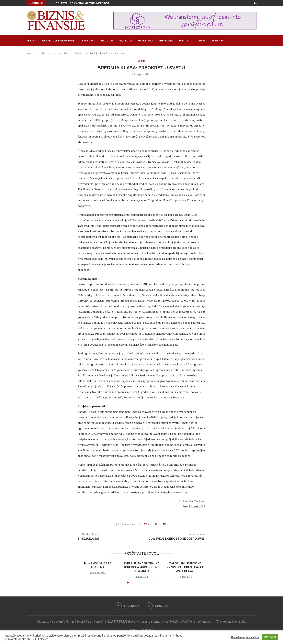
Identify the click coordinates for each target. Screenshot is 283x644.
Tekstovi (86, 41)
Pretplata (166, 41)
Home (30, 53)
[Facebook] (251, 3)
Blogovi (107, 41)
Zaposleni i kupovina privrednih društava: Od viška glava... (185, 567)
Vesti (30, 41)
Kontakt (185, 41)
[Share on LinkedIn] (160, 524)
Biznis (79, 53)
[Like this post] (148, 524)
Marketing (145, 41)
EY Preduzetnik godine (58, 41)
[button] (49, 3)
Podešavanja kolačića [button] (245, 637)
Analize (63, 53)
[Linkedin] (255, 3)
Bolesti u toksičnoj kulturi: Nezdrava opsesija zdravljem (96, 3)
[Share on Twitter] (156, 524)
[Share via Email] (164, 524)
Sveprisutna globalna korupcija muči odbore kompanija (141, 567)
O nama (201, 41)
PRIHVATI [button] (270, 637)
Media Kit (219, 41)
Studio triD (147, 630)
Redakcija (125, 41)
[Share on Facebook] (152, 524)
